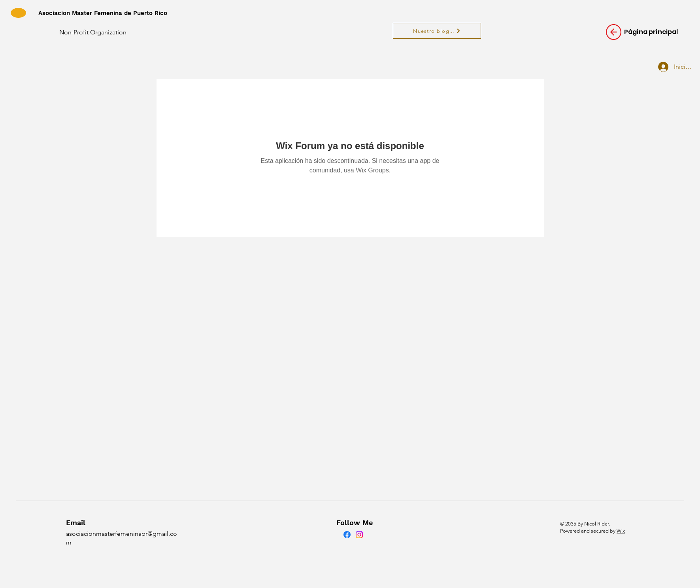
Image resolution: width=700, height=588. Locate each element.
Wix (621, 531)
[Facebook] (347, 535)
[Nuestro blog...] (437, 31)
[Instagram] (359, 535)
